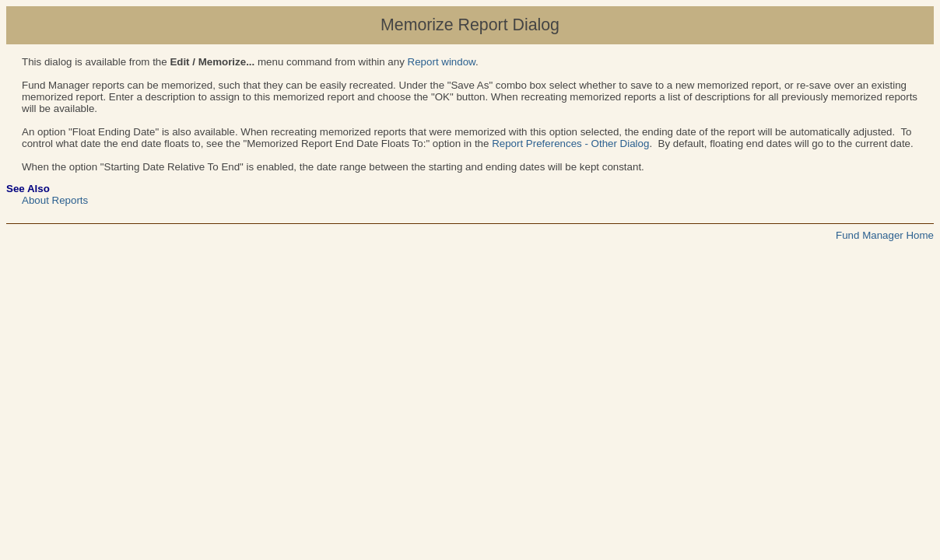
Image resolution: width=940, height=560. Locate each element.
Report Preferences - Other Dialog (570, 143)
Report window (442, 62)
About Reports (55, 200)
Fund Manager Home (885, 235)
